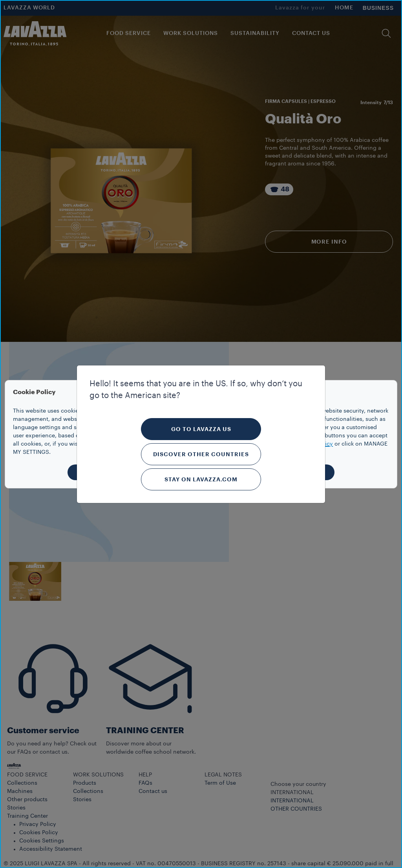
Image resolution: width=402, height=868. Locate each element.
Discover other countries (201, 454)
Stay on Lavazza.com (201, 479)
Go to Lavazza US (201, 429)
